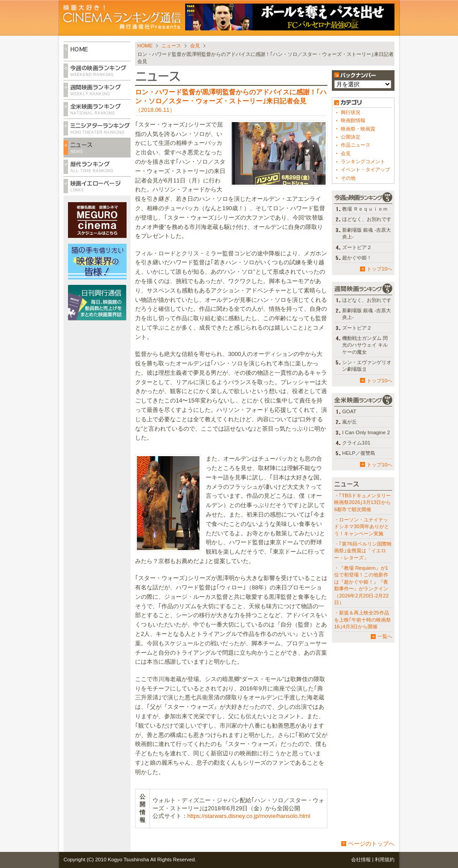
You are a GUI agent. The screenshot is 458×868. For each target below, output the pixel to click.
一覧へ (385, 636)
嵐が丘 (350, 422)
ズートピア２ (357, 247)
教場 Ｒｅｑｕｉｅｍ (365, 209)
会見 (195, 46)
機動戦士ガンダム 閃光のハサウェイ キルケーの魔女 (365, 345)
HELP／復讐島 (359, 453)
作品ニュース (356, 145)
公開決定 (351, 137)
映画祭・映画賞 (358, 129)
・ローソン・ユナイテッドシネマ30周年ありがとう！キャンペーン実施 (362, 527)
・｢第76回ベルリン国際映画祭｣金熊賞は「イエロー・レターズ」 (363, 551)
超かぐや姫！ (357, 258)
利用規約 (385, 860)
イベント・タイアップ (365, 169)
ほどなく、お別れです (367, 219)
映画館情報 (353, 120)
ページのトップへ (371, 844)
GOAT (349, 411)
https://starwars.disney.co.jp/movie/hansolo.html (249, 816)
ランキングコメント (363, 161)
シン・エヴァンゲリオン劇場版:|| (367, 366)
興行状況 (351, 112)
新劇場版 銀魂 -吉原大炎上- (367, 233)
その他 (348, 178)
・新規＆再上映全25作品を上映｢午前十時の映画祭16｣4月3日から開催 (363, 620)
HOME (145, 46)
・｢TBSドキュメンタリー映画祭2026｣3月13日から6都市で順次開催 (363, 502)
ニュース (171, 46)
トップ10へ (380, 269)
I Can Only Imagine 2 (366, 432)
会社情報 (361, 860)
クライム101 (356, 443)
